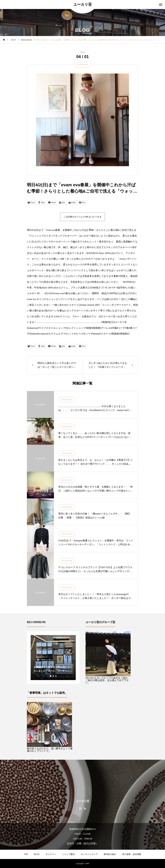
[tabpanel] (53, 658)
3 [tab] (56, 676)
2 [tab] (53, 676)
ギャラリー (51, 854)
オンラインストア (89, 854)
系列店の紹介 (110, 854)
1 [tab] (51, 676)
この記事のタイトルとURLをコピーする (82, 217)
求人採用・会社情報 (132, 854)
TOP (26, 854)
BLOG (37, 854)
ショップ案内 (68, 854)
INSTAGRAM (82, 64)
